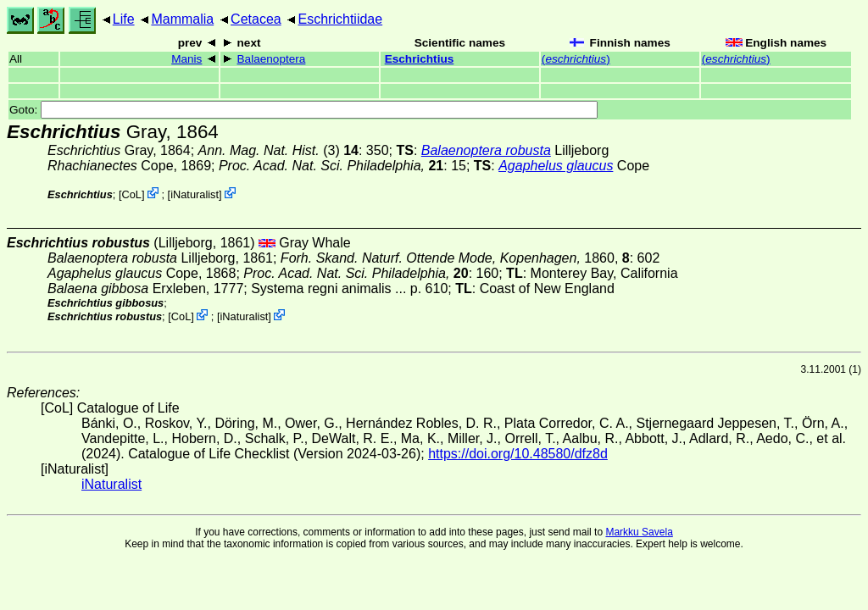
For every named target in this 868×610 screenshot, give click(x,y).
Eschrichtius (420, 59)
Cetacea (256, 19)
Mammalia (182, 19)
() (576, 59)
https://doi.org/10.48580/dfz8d (518, 454)
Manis (186, 59)
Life (124, 19)
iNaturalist (195, 194)
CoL (132, 194)
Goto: (303, 110)
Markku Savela (639, 532)
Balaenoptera (272, 59)
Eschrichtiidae (341, 19)
